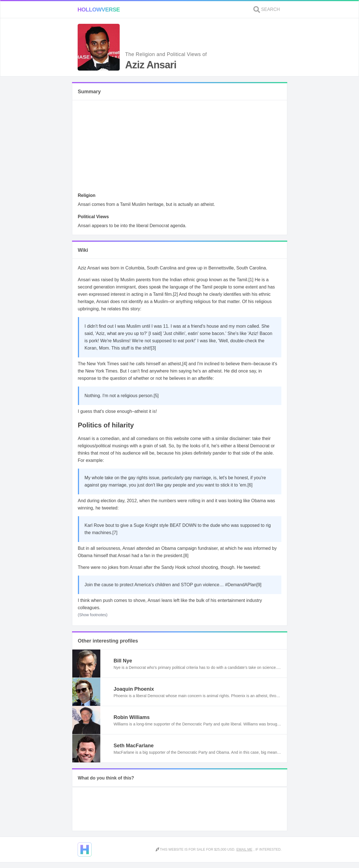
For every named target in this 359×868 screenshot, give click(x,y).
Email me (245, 850)
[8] (186, 556)
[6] (250, 485)
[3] (153, 348)
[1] (251, 280)
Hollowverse (99, 10)
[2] (175, 294)
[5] (156, 396)
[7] (115, 533)
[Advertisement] (180, 148)
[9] (259, 585)
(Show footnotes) (93, 615)
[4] (185, 364)
